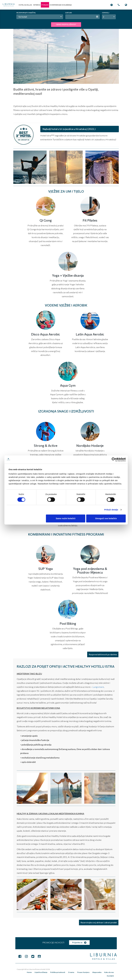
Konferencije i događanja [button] (61, 5)
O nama (64, 972)
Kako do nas (100, 972)
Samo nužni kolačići (66, 518)
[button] (45, 5)
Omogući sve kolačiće (106, 518)
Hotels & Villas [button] (25, 5)
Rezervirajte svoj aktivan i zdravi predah (99, 922)
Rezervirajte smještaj (26, 13)
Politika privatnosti (51, 972)
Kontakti (111, 972)
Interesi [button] (37, 5)
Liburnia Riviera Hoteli (37, 969)
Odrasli (106, 13)
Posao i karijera (75, 972)
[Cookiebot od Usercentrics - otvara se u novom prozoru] (114, 460)
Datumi (69, 13)
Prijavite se (79, 942)
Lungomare (98, 687)
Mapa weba (88, 972)
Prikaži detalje (111, 510)
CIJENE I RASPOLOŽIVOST (66, 24)
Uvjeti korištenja (34, 972)
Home (23, 972)
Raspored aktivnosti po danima (103, 654)
